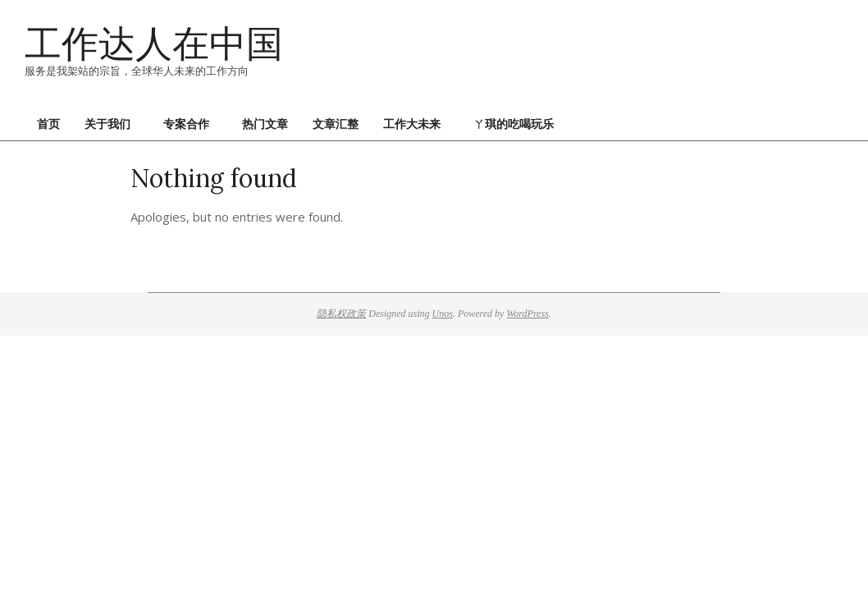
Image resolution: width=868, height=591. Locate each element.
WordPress (527, 314)
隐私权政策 (341, 314)
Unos (443, 314)
